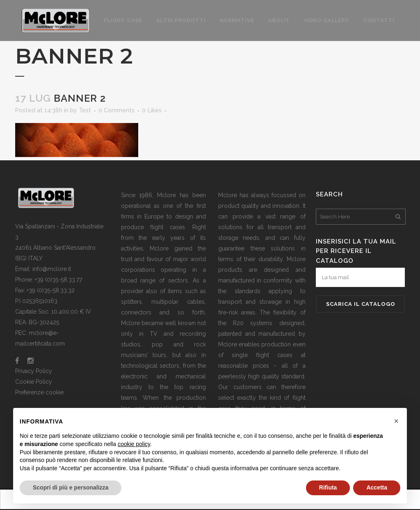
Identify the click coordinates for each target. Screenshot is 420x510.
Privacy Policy (34, 371)
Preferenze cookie (39, 392)
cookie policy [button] (134, 444)
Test (85, 110)
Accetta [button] (377, 487)
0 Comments (116, 110)
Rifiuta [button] (328, 487)
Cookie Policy (34, 382)
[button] (396, 421)
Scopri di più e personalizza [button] (71, 487)
